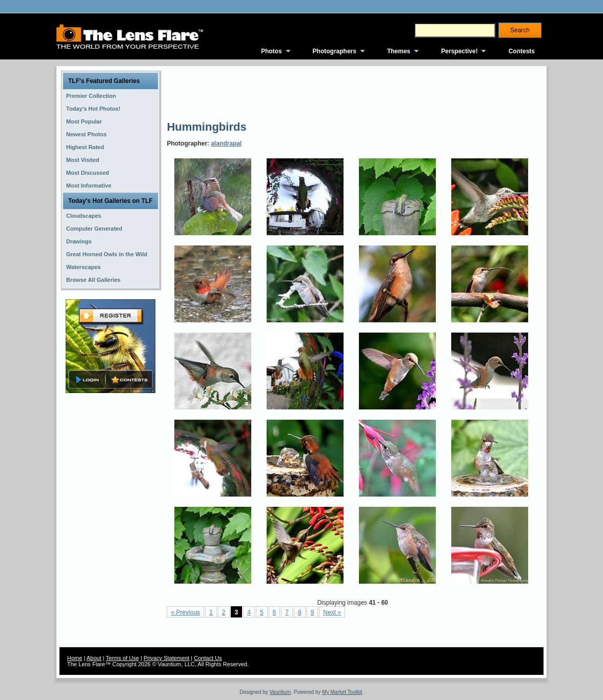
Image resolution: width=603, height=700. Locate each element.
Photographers (335, 51)
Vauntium (280, 692)
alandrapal (226, 143)
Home (75, 658)
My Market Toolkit (342, 692)
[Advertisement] (353, 92)
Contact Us (208, 658)
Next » (332, 612)
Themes (399, 51)
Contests (522, 51)
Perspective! (459, 51)
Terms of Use (122, 658)
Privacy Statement (166, 658)
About (94, 658)
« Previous (185, 612)
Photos (272, 51)
